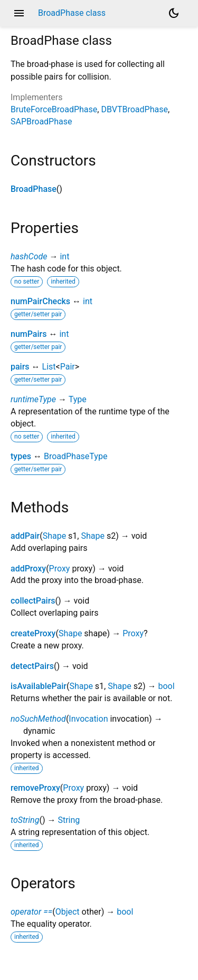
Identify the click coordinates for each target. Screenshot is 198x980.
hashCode (29, 256)
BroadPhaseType (76, 456)
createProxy (33, 633)
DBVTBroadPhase (134, 109)
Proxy (60, 569)
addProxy (28, 569)
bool (166, 686)
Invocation (88, 719)
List (49, 367)
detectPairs (32, 666)
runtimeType (33, 399)
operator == (31, 912)
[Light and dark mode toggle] (174, 13)
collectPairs (33, 601)
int (64, 256)
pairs (20, 367)
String (69, 820)
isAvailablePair (39, 686)
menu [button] (19, 13)
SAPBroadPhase (41, 122)
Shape (54, 536)
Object (68, 912)
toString (25, 820)
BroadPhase (34, 189)
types (21, 456)
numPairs (29, 334)
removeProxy (35, 788)
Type (78, 399)
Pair (68, 367)
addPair (25, 536)
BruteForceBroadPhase (54, 109)
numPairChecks (40, 301)
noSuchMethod (38, 719)
